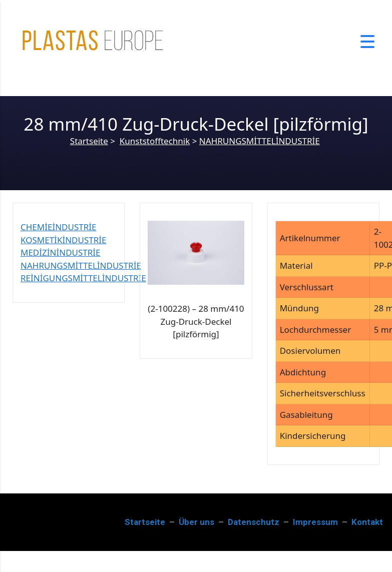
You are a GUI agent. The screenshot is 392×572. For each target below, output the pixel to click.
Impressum (315, 522)
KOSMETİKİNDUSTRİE (64, 240)
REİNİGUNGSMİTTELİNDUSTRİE (83, 278)
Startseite (89, 141)
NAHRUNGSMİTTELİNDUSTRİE (260, 141)
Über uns (197, 522)
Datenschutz (254, 522)
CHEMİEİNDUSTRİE (59, 227)
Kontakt (367, 522)
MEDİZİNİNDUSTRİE (61, 252)
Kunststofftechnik (155, 141)
